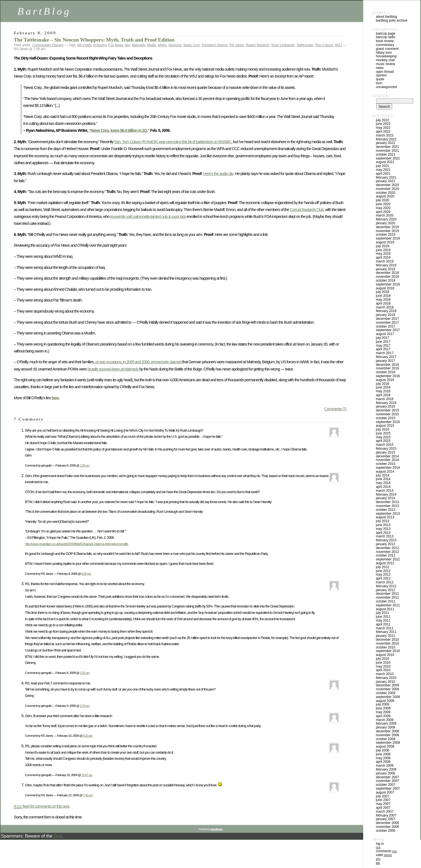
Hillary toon (384, 53)
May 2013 (383, 529)
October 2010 (386, 647)
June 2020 (383, 204)
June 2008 (383, 754)
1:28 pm (85, 465)
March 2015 (385, 445)
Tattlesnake (305, 45)
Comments (386, 851)
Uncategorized (386, 87)
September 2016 (388, 376)
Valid (384, 855)
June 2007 (383, 800)
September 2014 (388, 468)
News (380, 68)
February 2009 (386, 723)
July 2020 (383, 200)
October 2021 (386, 154)
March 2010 (385, 674)
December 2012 (387, 548)
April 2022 (383, 132)
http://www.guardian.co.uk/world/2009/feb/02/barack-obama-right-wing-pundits (77, 544)
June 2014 (383, 479)
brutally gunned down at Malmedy (113, 369)
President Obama (215, 45)
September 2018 (388, 284)
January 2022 (385, 143)
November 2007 (387, 781)
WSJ (338, 45)
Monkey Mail (385, 60)
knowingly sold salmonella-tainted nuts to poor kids (148, 217)
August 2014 (385, 472)
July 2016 (383, 384)
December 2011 (387, 594)
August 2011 (385, 609)
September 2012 (388, 559)
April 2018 (383, 303)
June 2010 (383, 663)
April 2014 (383, 487)
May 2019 (383, 254)
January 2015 (385, 452)
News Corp (192, 45)
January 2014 (385, 498)
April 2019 (383, 257)
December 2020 (387, 185)
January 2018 (385, 315)
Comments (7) (335, 409)
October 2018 (386, 280)
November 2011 (387, 597)
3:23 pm (85, 706)
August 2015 (385, 426)
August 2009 (385, 701)
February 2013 (386, 540)
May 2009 (383, 712)
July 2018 (383, 292)
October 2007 (386, 785)
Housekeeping (386, 56)
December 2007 (387, 777)
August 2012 (385, 563)
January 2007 (385, 819)
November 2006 (387, 827)
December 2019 (387, 227)
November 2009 (387, 689)
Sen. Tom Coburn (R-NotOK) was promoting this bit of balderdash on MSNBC (173, 142)
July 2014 (383, 475)
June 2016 (383, 387)
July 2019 (383, 246)
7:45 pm (88, 795)
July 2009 (383, 704)
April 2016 (383, 395)
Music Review (385, 64)
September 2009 (388, 697)
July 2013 (383, 521)
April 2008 (383, 762)
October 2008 (386, 739)
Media (152, 45)
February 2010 (386, 678)
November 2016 (387, 368)
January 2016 (385, 406)
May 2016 (383, 391)
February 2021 (386, 177)
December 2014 (387, 456)
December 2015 (387, 410)
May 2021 (383, 170)
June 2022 (383, 124)
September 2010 (388, 651)
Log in (380, 844)
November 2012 (387, 552)
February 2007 (386, 815)
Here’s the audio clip (218, 174)
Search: (381, 95)
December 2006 (387, 823)
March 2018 (385, 307)
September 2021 (388, 158)
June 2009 (383, 708)
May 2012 (383, 575)
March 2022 (385, 135)
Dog (57, 836)
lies (128, 45)
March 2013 (385, 536)
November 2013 (387, 506)
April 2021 (383, 174)
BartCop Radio (386, 37)
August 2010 (385, 655)
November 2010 (387, 643)
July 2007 (383, 796)
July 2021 (383, 166)
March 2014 (385, 491)
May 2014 (383, 483)
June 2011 (383, 617)
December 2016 (387, 365)
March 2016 (385, 399)
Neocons (175, 45)
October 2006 (386, 831)
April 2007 (383, 808)
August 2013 (385, 517)
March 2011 (385, 628)
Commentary (42, 45)
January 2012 (385, 590)
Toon (379, 83)
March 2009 (385, 720)
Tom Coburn (324, 45)
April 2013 (383, 533)
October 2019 (386, 235)
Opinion (58, 45)
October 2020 (386, 193)
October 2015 (386, 418)
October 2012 (386, 555)
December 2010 (387, 640)
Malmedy (138, 45)
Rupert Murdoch (258, 45)
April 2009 (383, 716)
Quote (380, 79)
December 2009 (387, 685)
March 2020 (385, 215)
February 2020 (386, 219)
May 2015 (383, 437)
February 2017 (386, 357)
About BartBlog (387, 17)
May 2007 (383, 804)
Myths (162, 45)
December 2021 (387, 147)
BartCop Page (386, 34)
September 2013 (388, 514)
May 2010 (383, 666)
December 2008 (387, 731)
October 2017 (386, 326)
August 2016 (385, 380)
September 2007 (388, 789)
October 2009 (386, 693)
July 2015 (383, 429)
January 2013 (385, 544)
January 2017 (385, 361)
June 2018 (383, 296)
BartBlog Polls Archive (392, 20)
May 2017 (383, 346)
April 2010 (383, 670)
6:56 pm (86, 574)
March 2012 (385, 582)
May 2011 (383, 620)
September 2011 (388, 605)
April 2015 (383, 441)
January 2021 (385, 181)
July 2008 (383, 750)
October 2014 (386, 464)
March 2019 (385, 261)
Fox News (116, 45)
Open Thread (385, 72)
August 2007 (385, 792)
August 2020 (385, 196)
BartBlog (44, 11)
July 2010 (383, 659)
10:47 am (87, 775)
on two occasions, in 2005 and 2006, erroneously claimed (138, 362)
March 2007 (385, 812)
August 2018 (385, 288)
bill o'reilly (85, 45)
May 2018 (383, 300)
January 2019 (385, 269)
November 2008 (387, 735)
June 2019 (383, 250)
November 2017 (387, 323)
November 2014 (387, 460)
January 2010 (385, 682)
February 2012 (386, 586)
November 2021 (387, 151)
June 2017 (383, 342)
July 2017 (383, 338)
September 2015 (388, 422)
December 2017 (387, 319)
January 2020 (385, 223)
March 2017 (385, 353)
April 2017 (383, 349)
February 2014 (386, 494)
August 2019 (385, 242)
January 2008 (385, 773)
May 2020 (383, 208)
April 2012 (383, 578)
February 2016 (386, 403)
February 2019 (386, 265)
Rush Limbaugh (283, 45)
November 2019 (387, 231)
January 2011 (385, 636)
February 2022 (386, 139)
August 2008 (385, 746)
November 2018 (387, 277)
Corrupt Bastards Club (307, 210)
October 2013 (386, 510)
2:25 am (85, 673)
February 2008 (386, 769)
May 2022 (383, 128)
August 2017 (385, 334)
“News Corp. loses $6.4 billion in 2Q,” (120, 130)
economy (100, 45)
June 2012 (383, 571)
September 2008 (388, 743)
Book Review (385, 41)
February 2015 (386, 449)
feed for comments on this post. (42, 806)
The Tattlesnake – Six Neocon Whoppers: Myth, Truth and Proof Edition (94, 40)
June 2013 (383, 525)
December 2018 (387, 273)
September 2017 (388, 330)
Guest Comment (387, 49)
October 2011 (386, 601)
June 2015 (383, 433)
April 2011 (383, 624)
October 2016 (386, 372)
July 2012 (383, 567)
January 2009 (385, 727)
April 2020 (383, 212)
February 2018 (386, 311)
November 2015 (387, 414)
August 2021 (385, 162)
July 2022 (383, 120)
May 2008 (383, 758)
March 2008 (385, 766)
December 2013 (387, 502)
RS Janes (237, 45)
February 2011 (386, 632)
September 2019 (388, 238)
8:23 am (88, 736)
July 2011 (383, 613)
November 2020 (387, 189)
